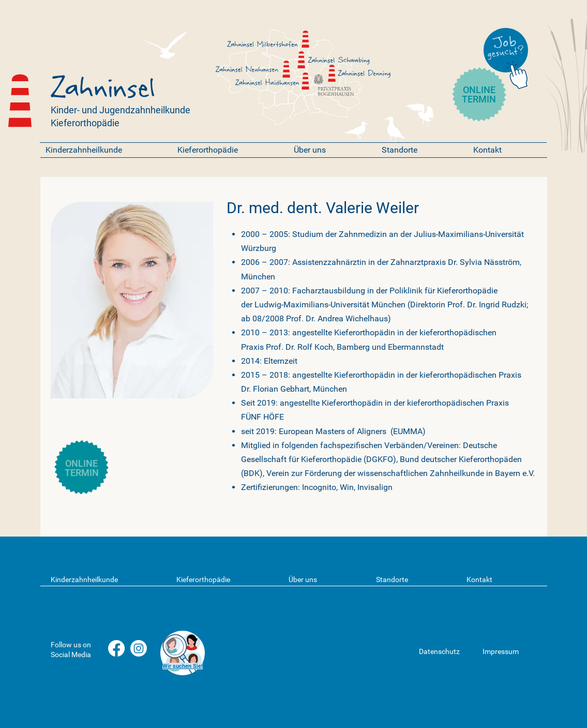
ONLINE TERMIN (479, 94)
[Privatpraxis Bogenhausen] (319, 79)
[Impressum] (510, 652)
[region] (182, 653)
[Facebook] (116, 648)
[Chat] (519, 73)
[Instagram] (139, 648)
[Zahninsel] (301, 60)
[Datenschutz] (446, 652)
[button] (104, 150)
